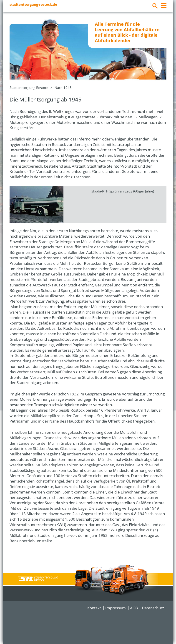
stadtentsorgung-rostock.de (33, 4)
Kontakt (94, 608)
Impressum (116, 608)
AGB (134, 608)
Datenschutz (153, 608)
